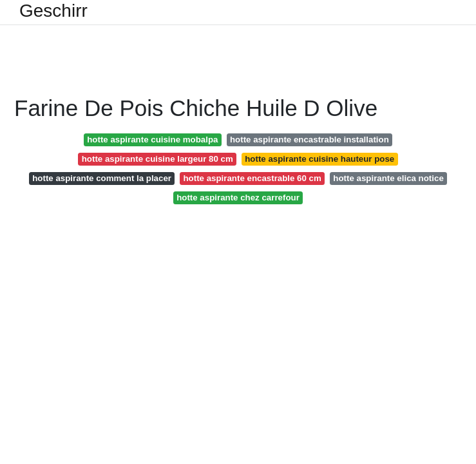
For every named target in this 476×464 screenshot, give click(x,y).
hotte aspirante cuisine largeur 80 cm (157, 159)
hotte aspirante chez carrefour (238, 198)
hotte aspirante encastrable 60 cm (252, 178)
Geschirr (53, 11)
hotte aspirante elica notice (388, 178)
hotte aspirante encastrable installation (309, 140)
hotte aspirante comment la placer (102, 178)
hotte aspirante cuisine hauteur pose (319, 159)
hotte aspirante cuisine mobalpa (152, 140)
